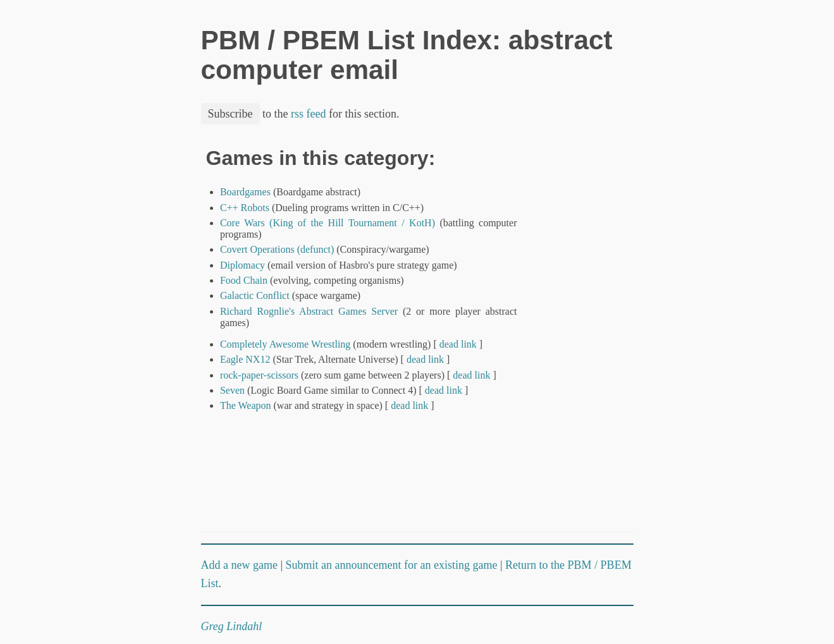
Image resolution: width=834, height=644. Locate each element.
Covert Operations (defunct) (277, 249)
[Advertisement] (591, 337)
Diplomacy (242, 265)
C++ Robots (245, 208)
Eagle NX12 (245, 359)
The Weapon (246, 405)
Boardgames (245, 192)
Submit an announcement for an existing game (392, 565)
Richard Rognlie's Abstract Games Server (309, 311)
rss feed (308, 114)
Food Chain (244, 280)
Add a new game (239, 565)
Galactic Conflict (255, 295)
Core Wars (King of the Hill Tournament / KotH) (328, 223)
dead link (458, 344)
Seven (232, 390)
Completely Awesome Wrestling (285, 344)
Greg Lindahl (232, 626)
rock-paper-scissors (259, 375)
